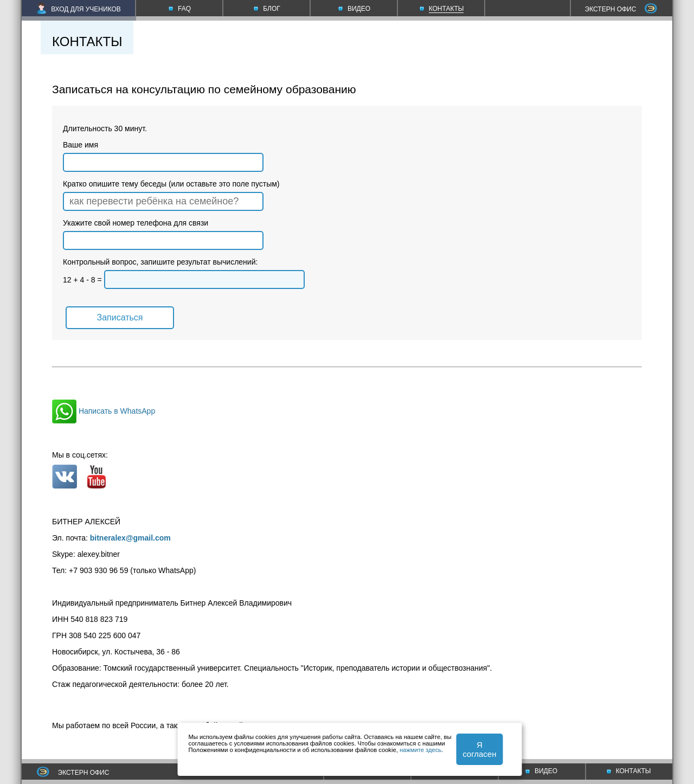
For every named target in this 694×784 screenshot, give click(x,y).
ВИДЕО (541, 771)
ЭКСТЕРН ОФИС (621, 9)
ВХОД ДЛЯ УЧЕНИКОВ (79, 9)
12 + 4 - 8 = (184, 280)
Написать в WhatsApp (104, 411)
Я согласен (479, 749)
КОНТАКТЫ (629, 771)
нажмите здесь (420, 750)
